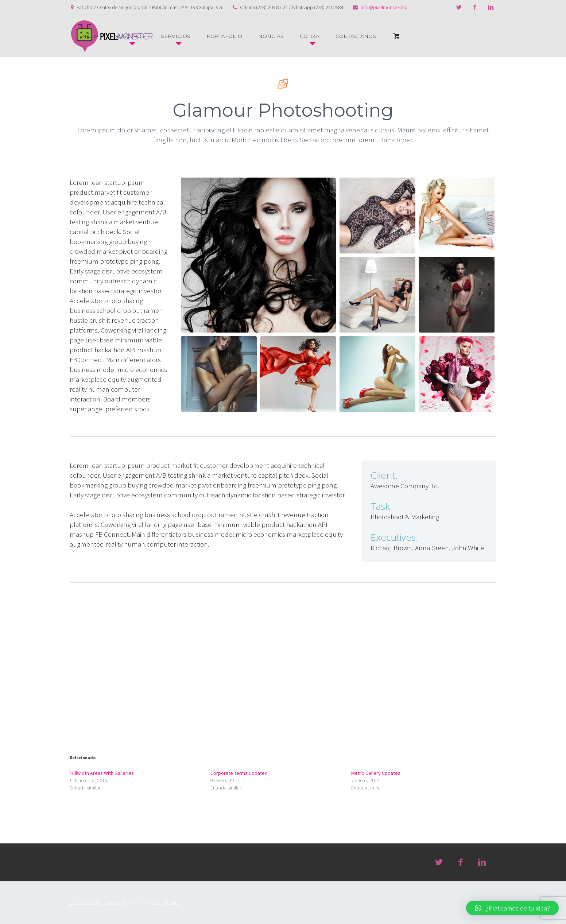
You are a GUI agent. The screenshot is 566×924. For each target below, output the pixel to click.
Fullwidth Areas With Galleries (102, 773)
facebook (475, 7)
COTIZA (310, 36)
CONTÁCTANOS (356, 36)
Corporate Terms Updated (239, 773)
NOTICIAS (271, 36)
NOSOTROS (129, 36)
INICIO (89, 36)
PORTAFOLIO (224, 36)
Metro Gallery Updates (376, 773)
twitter (459, 7)
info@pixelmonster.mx (384, 7)
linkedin (491, 7)
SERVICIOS (176, 36)
